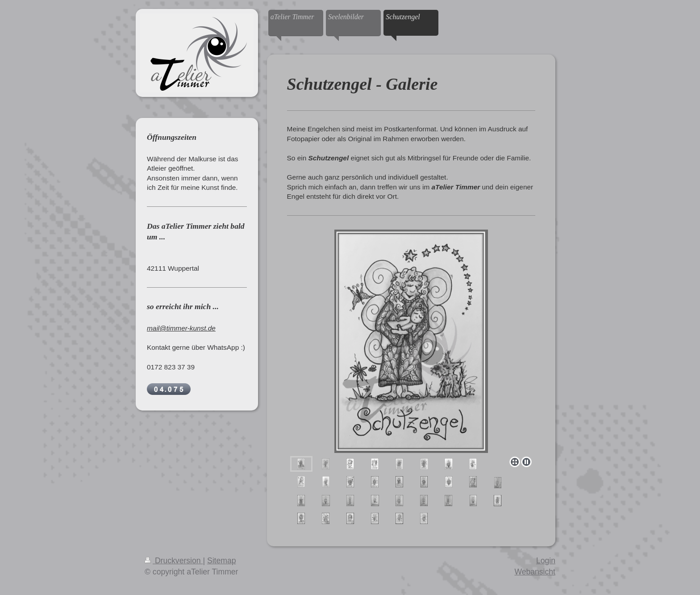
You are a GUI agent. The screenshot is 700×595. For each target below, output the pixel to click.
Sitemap (222, 561)
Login (546, 561)
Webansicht (535, 572)
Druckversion (174, 561)
